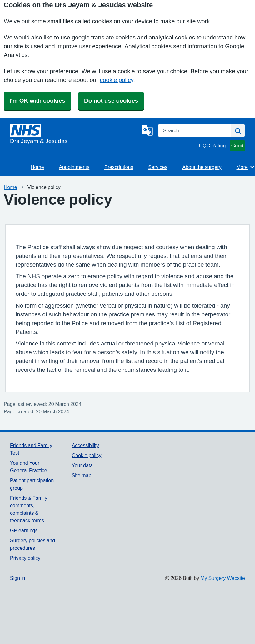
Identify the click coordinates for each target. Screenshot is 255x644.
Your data (82, 465)
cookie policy (117, 80)
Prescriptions (119, 167)
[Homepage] (75, 135)
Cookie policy (87, 455)
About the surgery (202, 167)
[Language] (147, 130)
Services (158, 167)
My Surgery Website (223, 578)
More (246, 167)
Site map (82, 475)
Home (37, 167)
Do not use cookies (111, 101)
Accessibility (85, 445)
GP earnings (24, 530)
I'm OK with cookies (37, 101)
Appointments (74, 167)
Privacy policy (25, 558)
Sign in (17, 578)
